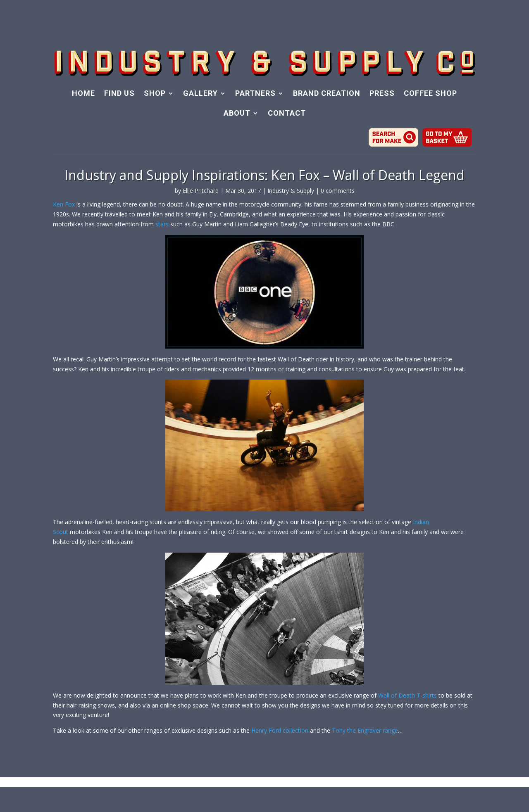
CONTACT (287, 114)
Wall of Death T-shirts (407, 695)
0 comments (338, 191)
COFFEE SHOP (430, 94)
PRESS (382, 94)
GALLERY (200, 94)
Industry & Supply (291, 191)
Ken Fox (64, 204)
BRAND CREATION (327, 94)
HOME (83, 94)
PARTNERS (255, 94)
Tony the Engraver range (365, 730)
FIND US (119, 94)
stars (162, 224)
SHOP (155, 94)
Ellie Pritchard (201, 191)
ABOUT (237, 114)
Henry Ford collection (280, 730)
